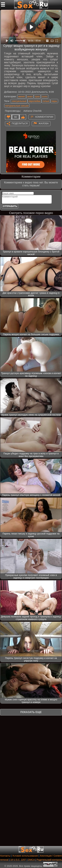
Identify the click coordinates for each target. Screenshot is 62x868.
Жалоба (44, 123)
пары (54, 101)
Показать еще (31, 712)
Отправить (10, 206)
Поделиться (20, 123)
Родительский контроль (49, 860)
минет (22, 96)
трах (37, 96)
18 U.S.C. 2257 (18, 860)
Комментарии (44, 117)
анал (30, 96)
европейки (34, 101)
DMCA (31, 860)
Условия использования (25, 856)
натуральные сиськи (17, 106)
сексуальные (19, 101)
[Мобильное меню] (3, 4)
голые (46, 101)
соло (45, 96)
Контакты (5, 856)
